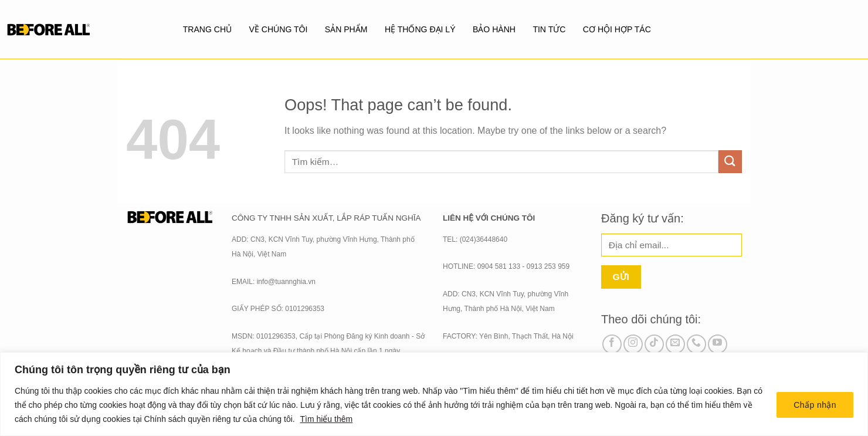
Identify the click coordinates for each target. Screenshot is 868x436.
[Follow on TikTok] (654, 344)
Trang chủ (207, 29)
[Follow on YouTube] (718, 344)
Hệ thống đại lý (420, 29)
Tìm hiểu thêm (326, 419)
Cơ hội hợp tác (618, 29)
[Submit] (730, 162)
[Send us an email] (675, 344)
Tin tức (550, 29)
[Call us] (696, 344)
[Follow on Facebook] (612, 344)
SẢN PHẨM (346, 29)
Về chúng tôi (278, 29)
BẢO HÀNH (494, 29)
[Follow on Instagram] (633, 344)
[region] (434, 394)
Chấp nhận (815, 405)
